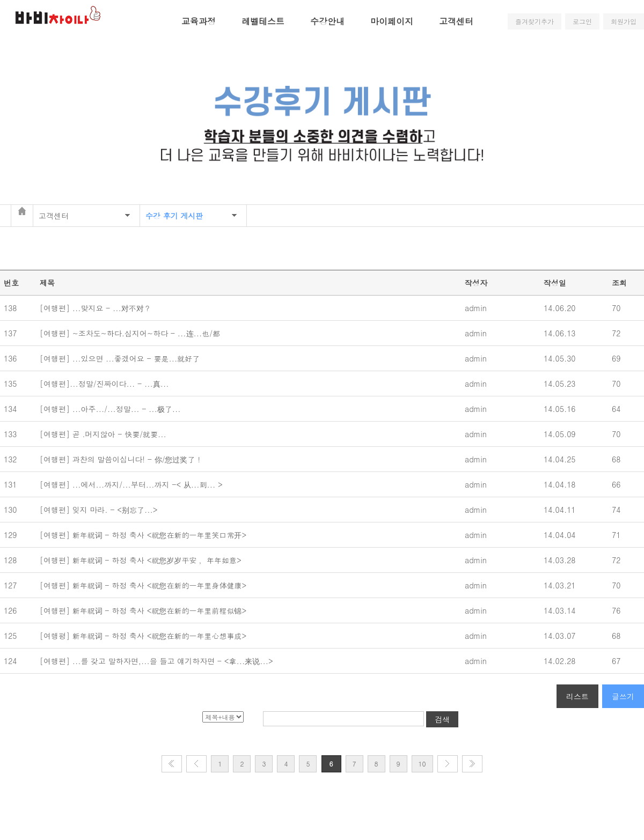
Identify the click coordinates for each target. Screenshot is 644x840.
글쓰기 (623, 696)
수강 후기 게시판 (174, 216)
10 (422, 764)
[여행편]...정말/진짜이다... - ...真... (107, 384)
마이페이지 (392, 21)
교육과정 (199, 21)
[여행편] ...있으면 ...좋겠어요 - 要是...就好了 (122, 358)
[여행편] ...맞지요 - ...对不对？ (97, 308)
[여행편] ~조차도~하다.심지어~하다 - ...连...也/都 (131, 333)
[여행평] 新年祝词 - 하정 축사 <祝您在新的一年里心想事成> (144, 636)
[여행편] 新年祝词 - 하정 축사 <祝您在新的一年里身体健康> (144, 585)
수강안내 (327, 21)
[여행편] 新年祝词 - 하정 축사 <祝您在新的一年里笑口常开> (146, 535)
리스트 (577, 696)
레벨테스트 (263, 21)
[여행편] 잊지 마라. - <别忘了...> (100, 510)
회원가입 (624, 21)
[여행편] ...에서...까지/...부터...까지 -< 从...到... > (132, 484)
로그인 (582, 21)
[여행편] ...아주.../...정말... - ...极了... (113, 409)
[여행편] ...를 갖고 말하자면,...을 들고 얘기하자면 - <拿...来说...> (158, 661)
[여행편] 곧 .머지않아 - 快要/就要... (105, 434)
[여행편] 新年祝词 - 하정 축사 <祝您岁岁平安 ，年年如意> (142, 560)
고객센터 (456, 21)
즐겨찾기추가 (535, 21)
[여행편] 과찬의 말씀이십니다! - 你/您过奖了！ (122, 459)
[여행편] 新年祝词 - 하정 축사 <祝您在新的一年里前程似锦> (144, 610)
